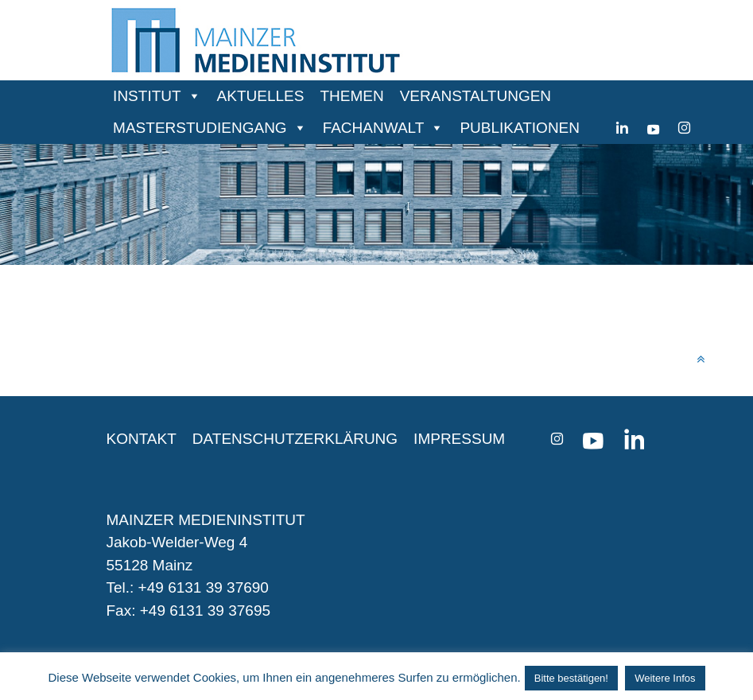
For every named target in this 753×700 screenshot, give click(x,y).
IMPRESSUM (459, 439)
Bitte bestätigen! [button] (571, 678)
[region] (376, 204)
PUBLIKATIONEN (520, 128)
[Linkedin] (622, 128)
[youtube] (653, 128)
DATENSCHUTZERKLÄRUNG (295, 439)
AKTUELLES (261, 96)
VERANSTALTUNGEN (475, 96)
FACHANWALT (374, 128)
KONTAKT (142, 439)
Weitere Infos (665, 678)
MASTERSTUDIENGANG (200, 128)
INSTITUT (147, 96)
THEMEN (351, 96)
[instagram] (684, 128)
